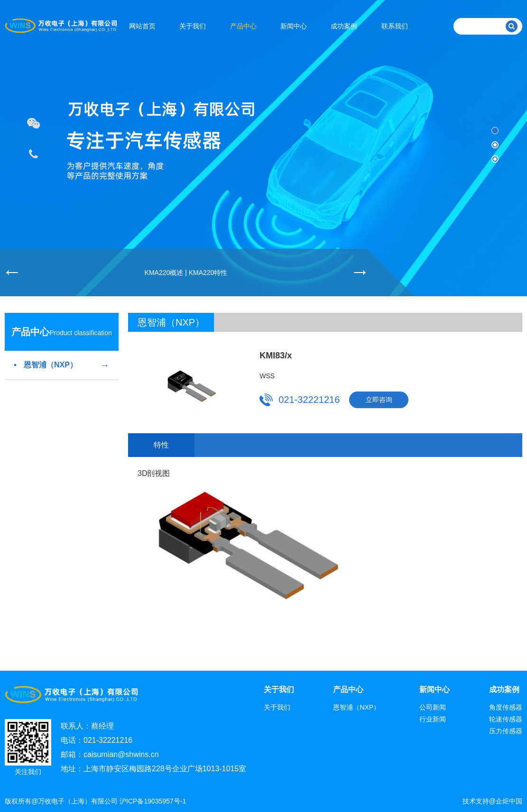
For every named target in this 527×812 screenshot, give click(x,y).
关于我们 (193, 26)
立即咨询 (379, 400)
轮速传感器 (506, 719)
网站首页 (142, 26)
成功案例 (344, 26)
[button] (495, 131)
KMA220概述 (164, 273)
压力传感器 (506, 731)
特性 (161, 445)
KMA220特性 (208, 273)
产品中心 (243, 26)
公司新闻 (433, 707)
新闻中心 (294, 26)
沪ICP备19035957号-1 (153, 801)
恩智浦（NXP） (62, 365)
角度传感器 (506, 707)
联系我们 (395, 26)
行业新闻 (433, 719)
